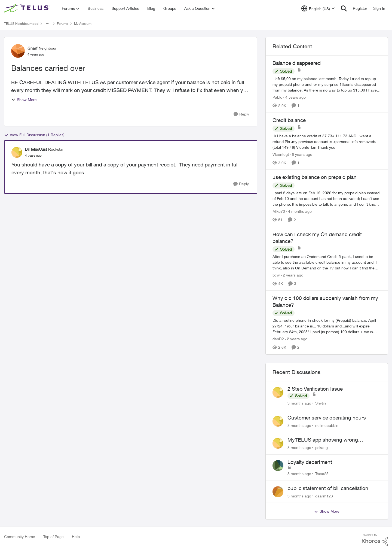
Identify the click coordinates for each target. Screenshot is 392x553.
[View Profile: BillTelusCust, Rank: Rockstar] (17, 152)
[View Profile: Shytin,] (278, 392)
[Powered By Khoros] (375, 540)
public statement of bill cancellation (328, 488)
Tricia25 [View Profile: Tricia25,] (322, 474)
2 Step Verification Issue (315, 389)
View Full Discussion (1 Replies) (34, 135)
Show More (24, 100)
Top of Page (53, 537)
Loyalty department (310, 462)
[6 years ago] (301, 154)
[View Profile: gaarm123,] (278, 492)
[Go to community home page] (27, 8)
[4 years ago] (295, 97)
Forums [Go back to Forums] (62, 24)
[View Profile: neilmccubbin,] (278, 421)
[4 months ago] (299, 211)
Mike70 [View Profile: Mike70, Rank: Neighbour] (279, 211)
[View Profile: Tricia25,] (278, 466)
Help (76, 537)
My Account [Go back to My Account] (83, 24)
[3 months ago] (299, 403)
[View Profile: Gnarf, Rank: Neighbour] (18, 51)
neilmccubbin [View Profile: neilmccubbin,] (327, 425)
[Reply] (241, 114)
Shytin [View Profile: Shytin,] (321, 403)
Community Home (20, 537)
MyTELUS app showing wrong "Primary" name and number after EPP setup (331, 440)
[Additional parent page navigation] (48, 24)
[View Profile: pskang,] (278, 443)
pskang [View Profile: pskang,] (321, 447)
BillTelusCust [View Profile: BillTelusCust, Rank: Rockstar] (36, 149)
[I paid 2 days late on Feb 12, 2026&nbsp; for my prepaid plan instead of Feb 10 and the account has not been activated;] (327, 198)
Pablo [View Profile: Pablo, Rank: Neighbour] (277, 97)
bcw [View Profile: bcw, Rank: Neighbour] (276, 275)
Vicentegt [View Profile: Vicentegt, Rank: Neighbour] (281, 154)
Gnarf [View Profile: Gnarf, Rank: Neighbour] (32, 48)
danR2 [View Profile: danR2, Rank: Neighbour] (278, 339)
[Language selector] (318, 8)
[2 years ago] (292, 275)
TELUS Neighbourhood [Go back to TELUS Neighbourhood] (21, 24)
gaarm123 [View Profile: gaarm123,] (324, 496)
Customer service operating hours (327, 418)
